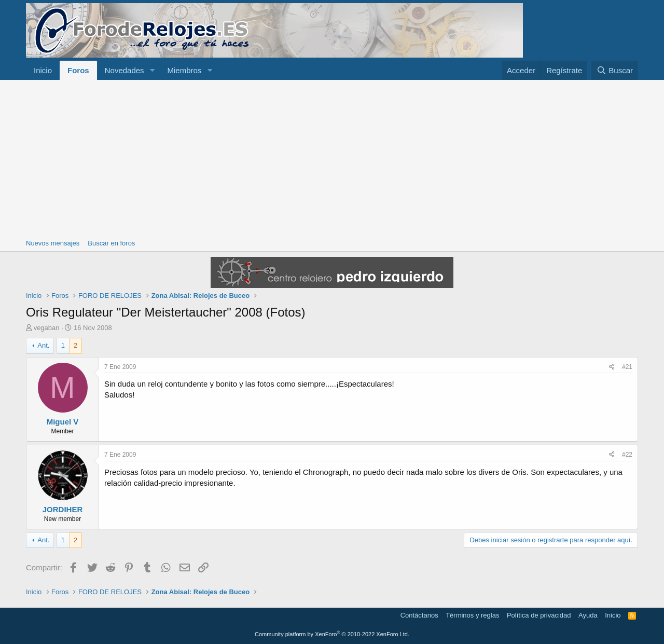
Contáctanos (419, 615)
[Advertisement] (332, 158)
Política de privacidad (539, 615)
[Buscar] (615, 70)
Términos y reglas (472, 615)
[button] (152, 70)
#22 (627, 455)
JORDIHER (63, 509)
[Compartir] (612, 367)
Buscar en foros (111, 243)
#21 (627, 367)
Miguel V (63, 422)
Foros (78, 70)
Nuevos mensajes (53, 243)
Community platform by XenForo (332, 634)
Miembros (184, 70)
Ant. (43, 345)
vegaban (47, 328)
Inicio (43, 70)
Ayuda (588, 615)
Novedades (125, 70)
